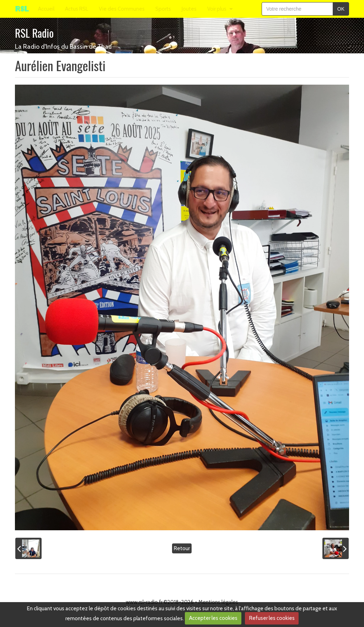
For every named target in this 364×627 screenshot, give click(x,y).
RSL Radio (34, 33)
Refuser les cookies (272, 618)
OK (341, 9)
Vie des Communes (122, 9)
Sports (163, 9)
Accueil (46, 9)
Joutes (189, 9)
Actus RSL (77, 9)
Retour (182, 548)
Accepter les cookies (213, 618)
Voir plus (217, 9)
